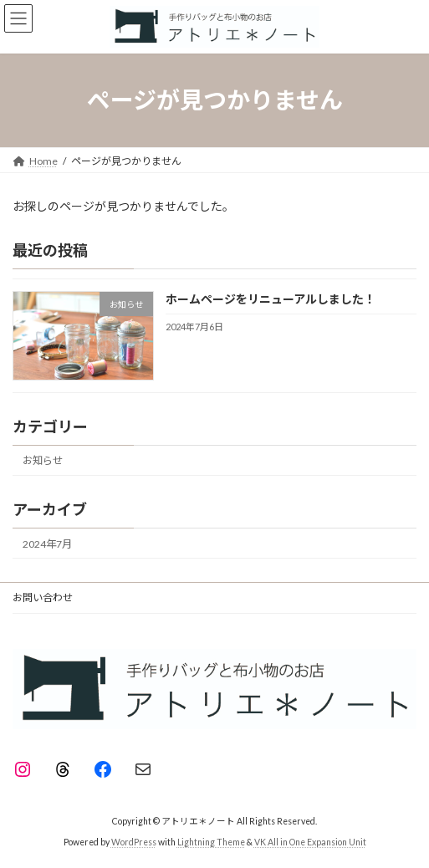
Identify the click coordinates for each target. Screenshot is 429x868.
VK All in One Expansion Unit (310, 842)
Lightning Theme (211, 842)
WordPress (134, 842)
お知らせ (43, 460)
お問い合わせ (43, 597)
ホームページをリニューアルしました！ (271, 299)
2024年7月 (47, 544)
